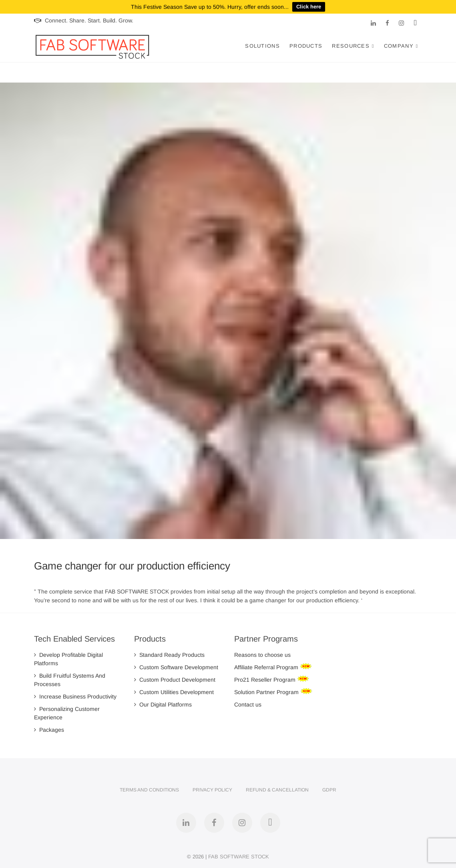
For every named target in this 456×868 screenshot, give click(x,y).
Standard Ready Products (169, 655)
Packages (49, 730)
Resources (351, 46)
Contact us (248, 704)
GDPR (329, 790)
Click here (309, 7)
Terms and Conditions (149, 790)
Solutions (262, 46)
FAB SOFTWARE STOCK (239, 857)
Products (306, 46)
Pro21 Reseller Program (266, 680)
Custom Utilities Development (174, 692)
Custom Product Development (175, 680)
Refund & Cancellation (277, 790)
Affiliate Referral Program (267, 667)
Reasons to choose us (262, 655)
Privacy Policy (212, 790)
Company (399, 46)
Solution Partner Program (267, 692)
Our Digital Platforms (163, 704)
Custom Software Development (176, 667)
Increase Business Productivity (75, 696)
